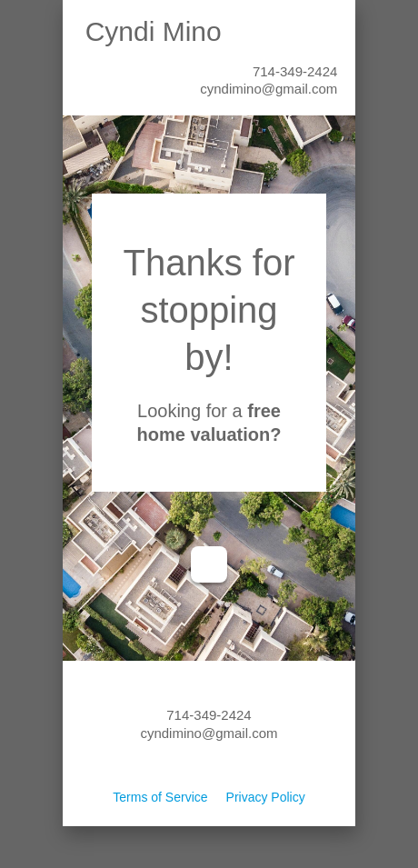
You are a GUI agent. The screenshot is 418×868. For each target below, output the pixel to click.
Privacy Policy (266, 797)
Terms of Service (160, 797)
